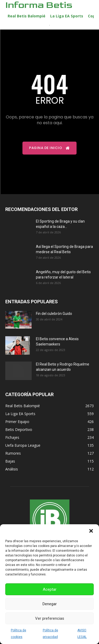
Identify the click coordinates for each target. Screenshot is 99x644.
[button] (91, 531)
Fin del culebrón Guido (54, 314)
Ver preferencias (50, 618)
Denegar (50, 604)
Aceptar (50, 589)
